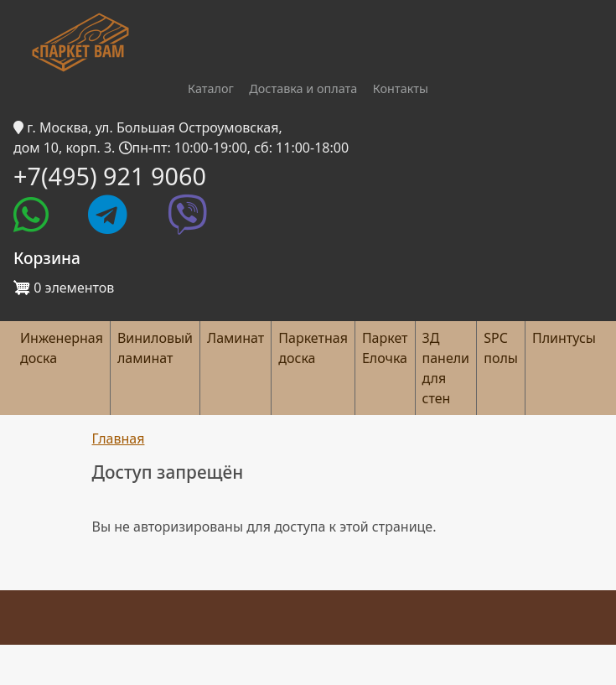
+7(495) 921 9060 (110, 176)
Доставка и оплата (303, 88)
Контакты (401, 88)
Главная (119, 439)
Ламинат (236, 338)
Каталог (211, 88)
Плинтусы (564, 338)
